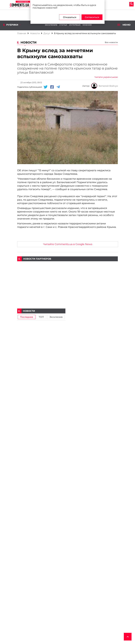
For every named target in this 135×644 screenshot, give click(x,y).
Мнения (87, 25)
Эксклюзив (51, 25)
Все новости (111, 42)
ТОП (41, 317)
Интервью (75, 25)
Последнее (27, 317)
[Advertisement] (67, 281)
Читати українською (106, 77)
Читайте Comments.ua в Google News (68, 244)
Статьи (63, 25)
